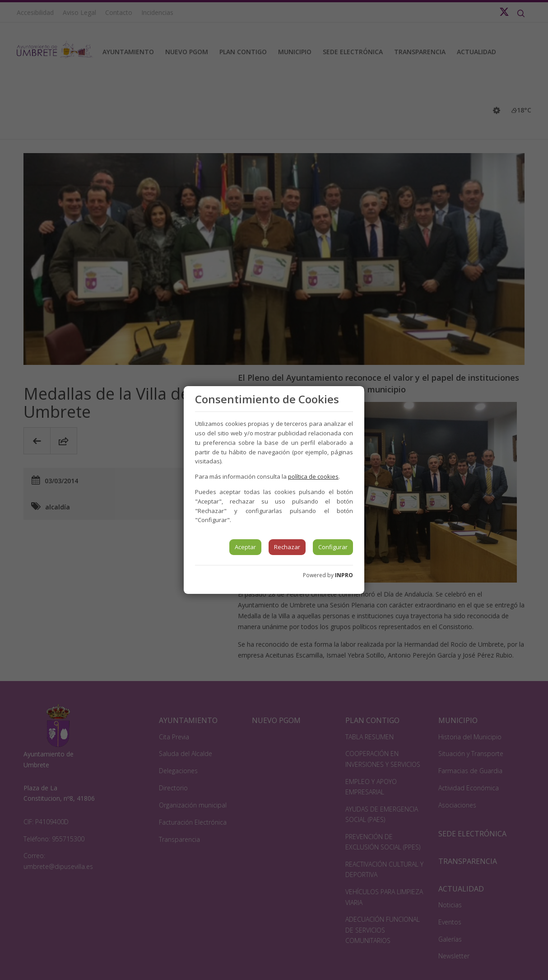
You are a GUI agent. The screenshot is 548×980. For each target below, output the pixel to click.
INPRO (344, 575)
